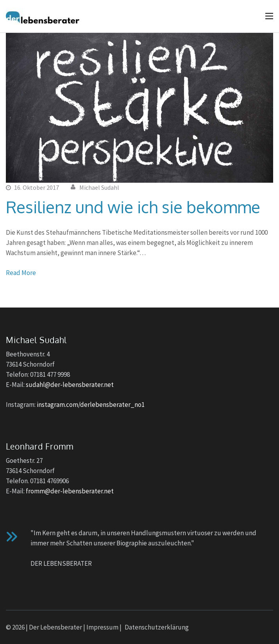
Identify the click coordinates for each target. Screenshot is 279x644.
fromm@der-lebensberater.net (70, 491)
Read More (21, 273)
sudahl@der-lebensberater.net (70, 385)
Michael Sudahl (99, 187)
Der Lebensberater (55, 627)
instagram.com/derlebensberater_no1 (91, 405)
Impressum (102, 627)
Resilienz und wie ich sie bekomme (133, 207)
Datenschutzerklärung (157, 627)
